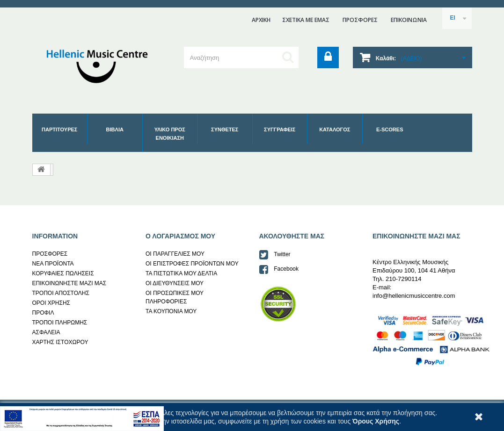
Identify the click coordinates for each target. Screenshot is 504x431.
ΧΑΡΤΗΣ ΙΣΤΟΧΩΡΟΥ (60, 342)
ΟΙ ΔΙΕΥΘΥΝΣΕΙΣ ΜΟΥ (175, 283)
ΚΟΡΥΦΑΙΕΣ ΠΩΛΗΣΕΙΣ (63, 273)
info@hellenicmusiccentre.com (414, 296)
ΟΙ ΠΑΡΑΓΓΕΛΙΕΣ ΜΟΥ (175, 254)
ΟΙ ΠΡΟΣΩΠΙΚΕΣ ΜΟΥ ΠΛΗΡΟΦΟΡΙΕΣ (175, 297)
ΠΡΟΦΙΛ (43, 313)
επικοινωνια (409, 20)
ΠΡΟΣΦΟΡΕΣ (360, 20)
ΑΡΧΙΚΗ (261, 20)
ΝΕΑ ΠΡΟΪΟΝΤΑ (53, 264)
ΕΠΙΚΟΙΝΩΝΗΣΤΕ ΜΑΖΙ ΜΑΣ (69, 283)
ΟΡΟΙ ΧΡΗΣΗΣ (51, 303)
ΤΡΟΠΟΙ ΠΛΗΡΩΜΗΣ (60, 323)
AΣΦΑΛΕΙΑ (46, 332)
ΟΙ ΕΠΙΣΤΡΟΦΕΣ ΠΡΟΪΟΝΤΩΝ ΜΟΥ (192, 264)
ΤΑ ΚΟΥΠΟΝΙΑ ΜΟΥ (171, 311)
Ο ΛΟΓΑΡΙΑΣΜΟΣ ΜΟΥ (180, 236)
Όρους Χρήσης (376, 421)
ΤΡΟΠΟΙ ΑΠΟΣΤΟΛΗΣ (61, 293)
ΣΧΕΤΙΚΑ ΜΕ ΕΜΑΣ (306, 20)
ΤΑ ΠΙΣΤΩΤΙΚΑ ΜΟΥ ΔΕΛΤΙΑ (181, 273)
